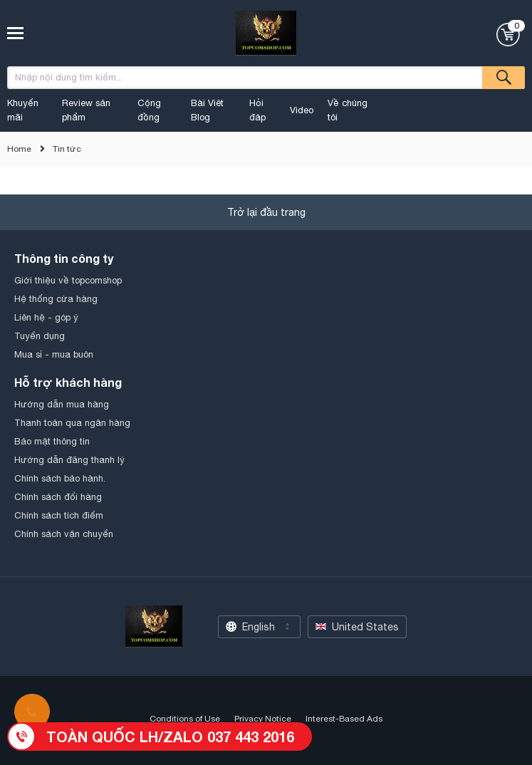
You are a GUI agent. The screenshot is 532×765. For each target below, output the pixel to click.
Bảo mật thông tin (52, 441)
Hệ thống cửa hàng (56, 299)
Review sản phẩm (86, 110)
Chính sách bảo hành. (60, 478)
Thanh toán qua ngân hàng (72, 423)
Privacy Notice (263, 719)
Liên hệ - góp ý (46, 317)
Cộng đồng (149, 110)
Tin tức (67, 149)
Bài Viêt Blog (207, 110)
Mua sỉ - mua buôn (54, 354)
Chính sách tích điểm (59, 515)
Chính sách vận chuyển (64, 534)
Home (19, 149)
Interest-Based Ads (344, 719)
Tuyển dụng (40, 336)
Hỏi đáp (257, 110)
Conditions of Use (185, 719)
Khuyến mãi (23, 110)
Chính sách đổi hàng (58, 497)
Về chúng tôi (348, 110)
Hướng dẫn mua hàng (62, 404)
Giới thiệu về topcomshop (68, 280)
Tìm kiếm (504, 78)
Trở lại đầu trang (266, 212)
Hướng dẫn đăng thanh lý (69, 460)
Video (302, 110)
